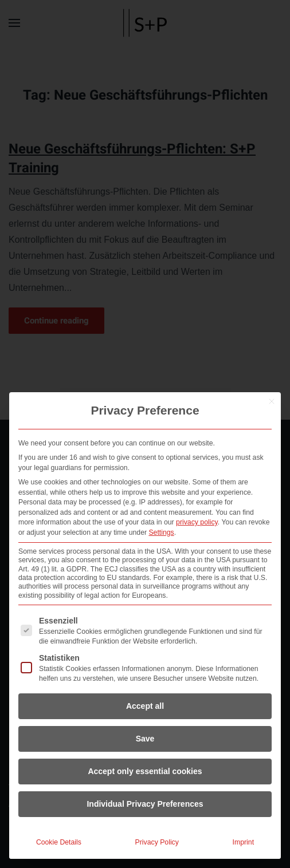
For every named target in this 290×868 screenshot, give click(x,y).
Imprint (243, 842)
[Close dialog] (272, 401)
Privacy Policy (157, 842)
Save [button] (145, 739)
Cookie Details (59, 842)
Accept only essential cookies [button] (145, 771)
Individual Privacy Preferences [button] (145, 804)
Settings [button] (161, 532)
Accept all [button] (145, 706)
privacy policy (197, 522)
